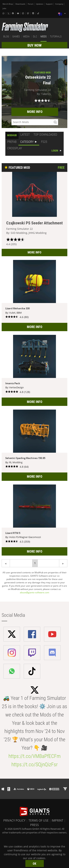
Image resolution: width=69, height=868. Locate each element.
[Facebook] (13, 13)
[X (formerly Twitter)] (8, 14)
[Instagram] (23, 13)
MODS (44, 36)
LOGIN (55, 151)
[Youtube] (18, 13)
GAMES (16, 36)
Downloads (20, 4)
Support (49, 4)
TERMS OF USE (39, 820)
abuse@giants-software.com (34, 592)
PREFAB (12, 142)
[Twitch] (29, 13)
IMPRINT (57, 820)
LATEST (25, 134)
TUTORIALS (56, 36)
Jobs (4, 8)
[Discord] (33, 13)
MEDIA (26, 36)
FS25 (44, 142)
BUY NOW (34, 45)
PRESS (34, 825)
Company (59, 4)
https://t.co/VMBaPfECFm (34, 756)
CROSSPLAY (15, 148)
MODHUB (12, 135)
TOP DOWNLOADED (45, 134)
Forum (31, 4)
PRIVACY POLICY (14, 820)
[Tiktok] (39, 13)
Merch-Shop (8, 4)
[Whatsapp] (4, 13)
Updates (40, 4)
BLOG (6, 36)
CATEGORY (27, 142)
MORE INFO (35, 112)
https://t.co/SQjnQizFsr (34, 764)
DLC (35, 36)
